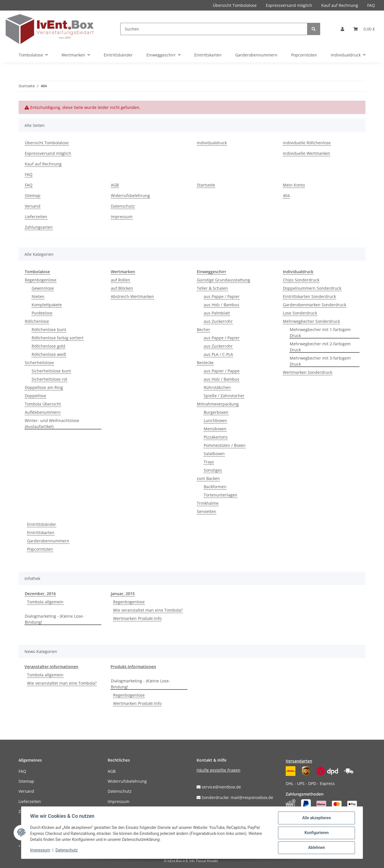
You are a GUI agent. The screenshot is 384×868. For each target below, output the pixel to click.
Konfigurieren (316, 833)
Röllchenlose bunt (49, 329)
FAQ (371, 5)
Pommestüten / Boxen (225, 445)
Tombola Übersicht (43, 404)
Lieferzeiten (36, 217)
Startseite (206, 185)
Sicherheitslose (39, 363)
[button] (342, 29)
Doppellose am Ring (44, 387)
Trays (209, 462)
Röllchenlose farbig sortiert (58, 338)
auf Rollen (120, 280)
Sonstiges (213, 470)
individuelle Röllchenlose (307, 143)
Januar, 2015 (123, 594)
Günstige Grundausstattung (223, 280)
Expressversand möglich (289, 5)
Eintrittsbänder (42, 524)
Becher (204, 329)
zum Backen (208, 478)
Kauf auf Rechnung (340, 5)
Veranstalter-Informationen (51, 667)
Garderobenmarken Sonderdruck (314, 305)
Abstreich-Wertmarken (132, 296)
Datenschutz (123, 206)
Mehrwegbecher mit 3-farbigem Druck (320, 361)
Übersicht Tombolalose (235, 5)
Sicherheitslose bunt (51, 371)
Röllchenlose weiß (49, 354)
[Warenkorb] (364, 29)
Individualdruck (212, 143)
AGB (115, 185)
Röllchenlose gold (48, 346)
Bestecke (205, 363)
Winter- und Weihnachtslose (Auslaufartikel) (52, 423)
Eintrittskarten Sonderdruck (309, 296)
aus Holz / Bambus (221, 305)
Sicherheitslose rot (49, 379)
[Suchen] (214, 29)
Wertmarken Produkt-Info (137, 618)
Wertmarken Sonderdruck (308, 372)
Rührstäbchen (217, 387)
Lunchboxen (215, 420)
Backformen (215, 487)
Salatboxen (214, 454)
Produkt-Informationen (133, 667)
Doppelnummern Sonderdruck (312, 288)
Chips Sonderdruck (301, 280)
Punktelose (42, 313)
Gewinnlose (43, 288)
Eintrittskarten (41, 533)
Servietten (207, 511)
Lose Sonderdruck (300, 313)
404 (286, 195)
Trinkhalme (208, 503)
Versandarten (299, 761)
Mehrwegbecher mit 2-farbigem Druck (320, 347)
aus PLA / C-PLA (218, 354)
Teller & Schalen (212, 288)
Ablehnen (316, 848)
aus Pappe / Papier (222, 296)
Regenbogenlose (41, 280)
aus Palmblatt (217, 313)
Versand (33, 206)
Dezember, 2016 (40, 594)
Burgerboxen (216, 412)
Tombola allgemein (45, 602)
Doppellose (35, 396)
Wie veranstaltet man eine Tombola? (148, 610)
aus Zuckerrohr (218, 321)
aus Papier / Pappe (222, 371)
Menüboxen (215, 429)
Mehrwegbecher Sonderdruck (311, 321)
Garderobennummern (48, 541)
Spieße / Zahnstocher (224, 396)
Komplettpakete (47, 305)
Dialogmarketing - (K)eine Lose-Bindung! (54, 619)
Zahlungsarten (39, 227)
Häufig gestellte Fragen (218, 770)
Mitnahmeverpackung (218, 404)
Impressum (122, 217)
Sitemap (33, 195)
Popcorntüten (40, 549)
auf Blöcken (122, 288)
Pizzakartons (216, 437)
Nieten (38, 296)
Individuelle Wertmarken (307, 153)
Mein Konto (294, 185)
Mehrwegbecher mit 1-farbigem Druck (320, 332)
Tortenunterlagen (220, 495)
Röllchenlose (37, 321)
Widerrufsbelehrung (130, 195)
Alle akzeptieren (316, 818)
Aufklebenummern (43, 412)
